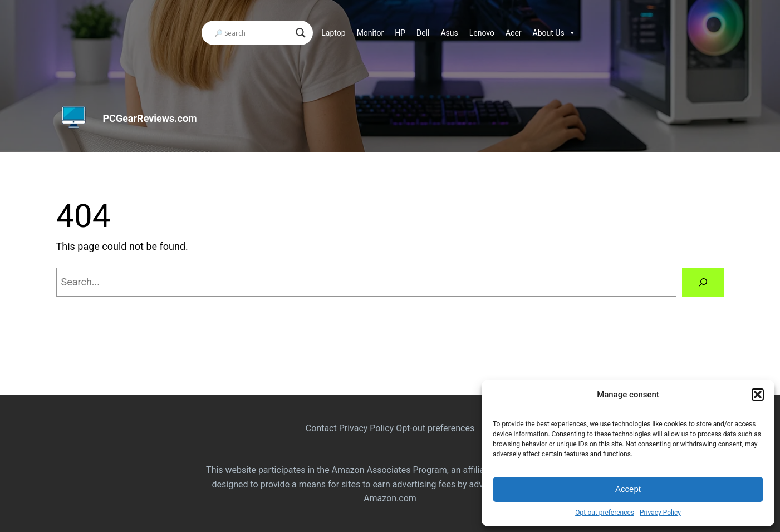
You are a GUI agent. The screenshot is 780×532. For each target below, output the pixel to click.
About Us (554, 33)
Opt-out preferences (605, 513)
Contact (321, 428)
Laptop (333, 33)
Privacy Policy (660, 513)
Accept (628, 489)
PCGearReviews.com (150, 118)
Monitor (371, 33)
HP (400, 33)
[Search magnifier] (301, 33)
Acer (514, 33)
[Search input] (252, 33)
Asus (449, 33)
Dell (423, 33)
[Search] (703, 282)
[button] (758, 395)
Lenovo (482, 33)
